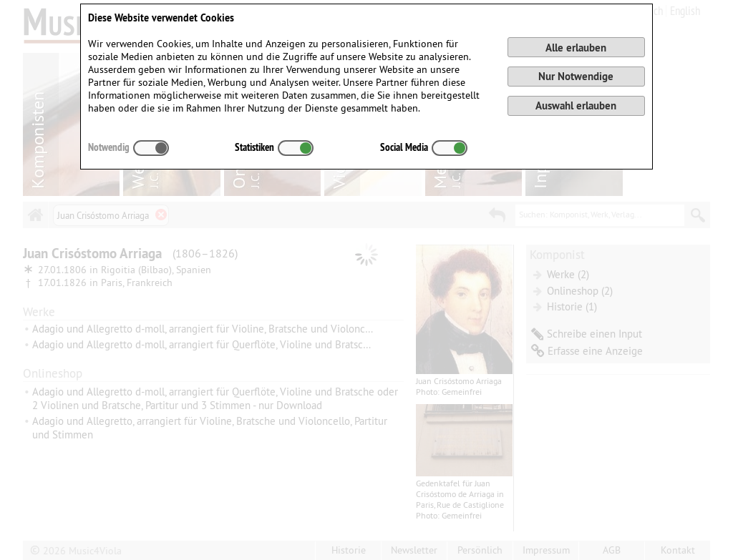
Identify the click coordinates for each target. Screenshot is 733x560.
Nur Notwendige (576, 76)
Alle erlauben (576, 48)
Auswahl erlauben (576, 105)
